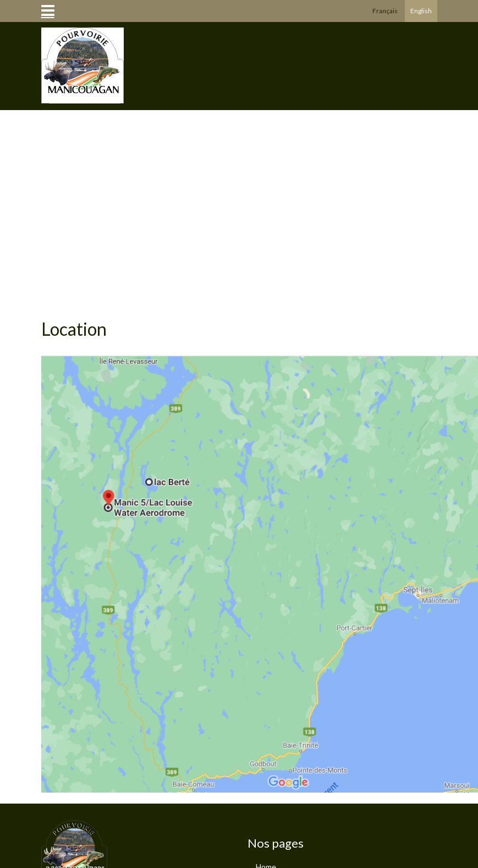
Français (385, 11)
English (421, 11)
